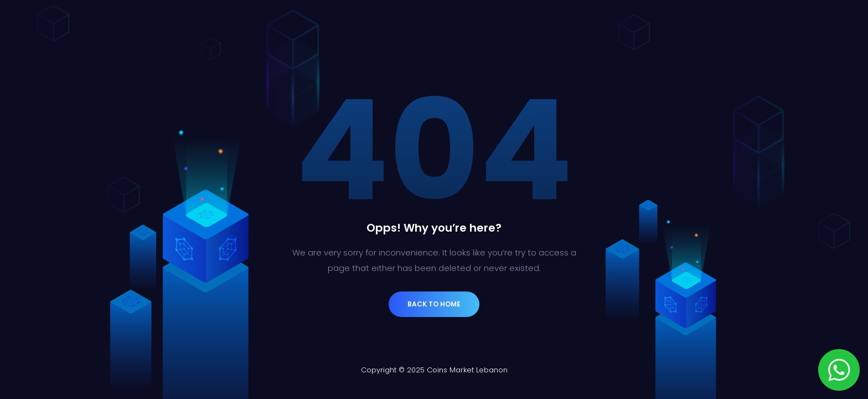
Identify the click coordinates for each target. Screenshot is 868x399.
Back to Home (434, 304)
